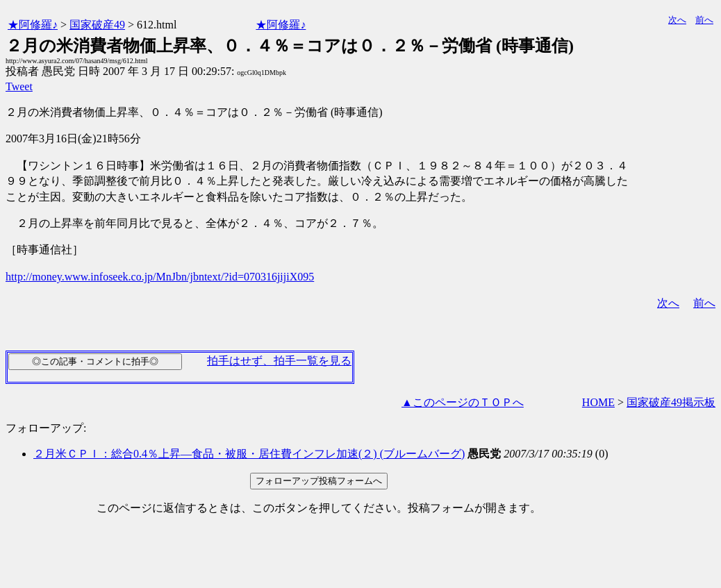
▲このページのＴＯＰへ (463, 402)
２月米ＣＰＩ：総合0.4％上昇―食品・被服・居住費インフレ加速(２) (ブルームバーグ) (249, 454)
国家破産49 (97, 25)
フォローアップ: (46, 428)
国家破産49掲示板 (671, 402)
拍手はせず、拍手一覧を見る (279, 361)
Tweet (19, 86)
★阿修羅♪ (33, 25)
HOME (598, 402)
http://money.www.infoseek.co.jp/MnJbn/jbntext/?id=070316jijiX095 (160, 277)
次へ (677, 20)
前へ (704, 20)
